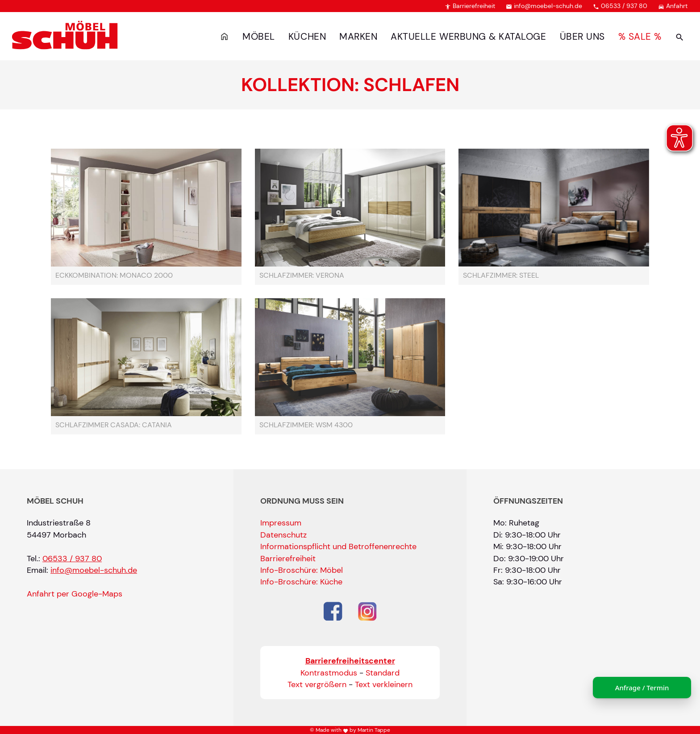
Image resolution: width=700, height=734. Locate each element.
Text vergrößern (317, 684)
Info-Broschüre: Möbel (302, 570)
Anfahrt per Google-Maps (75, 594)
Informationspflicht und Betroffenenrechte (338, 546)
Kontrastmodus (329, 673)
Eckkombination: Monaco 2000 (114, 275)
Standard (383, 673)
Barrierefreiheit (470, 6)
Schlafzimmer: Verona (302, 275)
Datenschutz (283, 535)
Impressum (281, 523)
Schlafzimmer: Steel (501, 275)
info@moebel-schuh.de (544, 6)
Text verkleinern (384, 684)
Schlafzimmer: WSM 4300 (306, 425)
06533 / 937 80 (620, 6)
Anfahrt (673, 6)
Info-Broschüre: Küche (301, 582)
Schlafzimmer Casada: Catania (114, 425)
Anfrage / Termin (642, 688)
